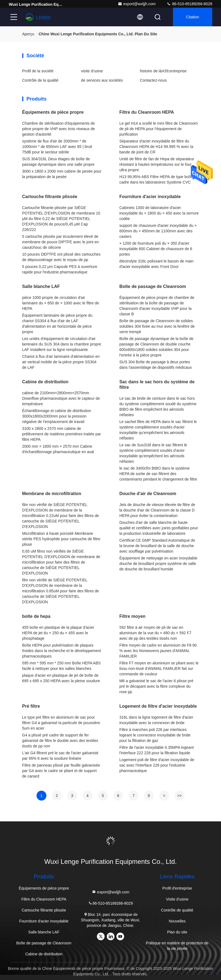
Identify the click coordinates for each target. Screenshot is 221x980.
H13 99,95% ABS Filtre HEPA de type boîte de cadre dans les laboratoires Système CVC (159, 179)
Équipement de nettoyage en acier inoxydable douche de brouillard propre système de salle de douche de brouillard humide (158, 564)
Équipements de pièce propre (53, 112)
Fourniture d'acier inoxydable (150, 197)
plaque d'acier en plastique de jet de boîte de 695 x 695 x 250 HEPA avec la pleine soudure (61, 678)
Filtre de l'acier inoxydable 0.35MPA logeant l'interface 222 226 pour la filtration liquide (157, 750)
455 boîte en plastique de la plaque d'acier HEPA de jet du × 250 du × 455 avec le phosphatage (58, 633)
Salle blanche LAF (41, 286)
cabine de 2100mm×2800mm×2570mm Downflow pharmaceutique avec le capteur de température (61, 398)
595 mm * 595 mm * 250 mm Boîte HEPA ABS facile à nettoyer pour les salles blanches (61, 666)
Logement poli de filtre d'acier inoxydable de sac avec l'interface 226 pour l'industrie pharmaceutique (157, 765)
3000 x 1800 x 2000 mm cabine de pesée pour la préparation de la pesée (62, 174)
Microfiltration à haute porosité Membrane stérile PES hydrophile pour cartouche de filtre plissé (61, 539)
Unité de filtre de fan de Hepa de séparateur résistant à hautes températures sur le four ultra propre (157, 164)
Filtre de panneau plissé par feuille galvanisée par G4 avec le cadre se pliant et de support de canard (61, 771)
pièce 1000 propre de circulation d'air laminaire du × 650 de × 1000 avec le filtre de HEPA (61, 303)
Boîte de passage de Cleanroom (153, 286)
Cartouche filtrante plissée (50, 197)
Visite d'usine (177, 899)
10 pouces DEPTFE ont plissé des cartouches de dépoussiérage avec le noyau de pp (61, 257)
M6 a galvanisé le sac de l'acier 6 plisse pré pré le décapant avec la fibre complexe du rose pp (156, 686)
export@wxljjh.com (137, 4)
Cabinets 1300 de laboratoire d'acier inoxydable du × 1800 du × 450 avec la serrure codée (159, 213)
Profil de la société (38, 71)
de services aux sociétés (102, 80)
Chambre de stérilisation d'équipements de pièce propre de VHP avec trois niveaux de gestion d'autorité (59, 129)
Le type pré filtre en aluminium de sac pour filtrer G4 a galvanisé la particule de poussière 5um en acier (61, 723)
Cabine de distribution (45, 382)
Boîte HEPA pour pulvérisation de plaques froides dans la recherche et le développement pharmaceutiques (62, 651)
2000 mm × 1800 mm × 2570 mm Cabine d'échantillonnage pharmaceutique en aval (58, 449)
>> (180, 796)
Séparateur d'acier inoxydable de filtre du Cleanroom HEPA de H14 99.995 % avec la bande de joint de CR (156, 147)
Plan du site (177, 932)
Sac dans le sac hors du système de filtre (157, 385)
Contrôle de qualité (177, 910)
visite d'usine (92, 71)
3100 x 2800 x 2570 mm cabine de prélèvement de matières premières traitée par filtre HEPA (62, 434)
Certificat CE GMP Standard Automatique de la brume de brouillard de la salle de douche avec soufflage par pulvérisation (157, 546)
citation (193, 17)
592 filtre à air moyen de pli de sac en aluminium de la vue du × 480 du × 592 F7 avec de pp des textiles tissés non (155, 633)
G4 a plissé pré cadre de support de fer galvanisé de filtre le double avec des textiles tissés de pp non (60, 741)
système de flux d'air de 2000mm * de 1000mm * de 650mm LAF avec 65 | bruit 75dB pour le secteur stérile (57, 147)
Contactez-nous (153, 80)
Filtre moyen (132, 616)
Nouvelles (177, 921)
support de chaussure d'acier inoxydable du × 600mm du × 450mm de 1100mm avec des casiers (158, 231)
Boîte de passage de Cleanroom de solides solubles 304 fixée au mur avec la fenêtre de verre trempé (157, 326)
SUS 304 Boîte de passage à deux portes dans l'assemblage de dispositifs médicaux (156, 365)
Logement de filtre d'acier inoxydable (158, 706)
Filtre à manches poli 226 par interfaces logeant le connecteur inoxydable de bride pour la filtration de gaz (155, 735)
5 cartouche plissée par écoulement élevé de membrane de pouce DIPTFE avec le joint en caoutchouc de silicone (61, 242)
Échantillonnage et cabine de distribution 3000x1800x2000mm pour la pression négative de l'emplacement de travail (57, 416)
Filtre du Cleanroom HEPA (147, 112)
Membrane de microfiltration (52, 494)
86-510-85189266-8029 (189, 4)
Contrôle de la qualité (40, 80)
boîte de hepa (36, 616)
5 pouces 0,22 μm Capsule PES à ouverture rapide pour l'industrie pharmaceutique (60, 269)
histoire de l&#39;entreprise (163, 71)
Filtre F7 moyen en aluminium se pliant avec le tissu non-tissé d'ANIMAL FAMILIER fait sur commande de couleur (159, 668)
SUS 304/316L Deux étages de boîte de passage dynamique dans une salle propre (58, 162)
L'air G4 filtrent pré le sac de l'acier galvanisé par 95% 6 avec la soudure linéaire (60, 756)
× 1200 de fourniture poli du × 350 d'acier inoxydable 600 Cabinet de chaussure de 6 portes (156, 249)
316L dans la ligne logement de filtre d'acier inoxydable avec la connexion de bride (156, 720)
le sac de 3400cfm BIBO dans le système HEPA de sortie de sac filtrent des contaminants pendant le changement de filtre (158, 474)
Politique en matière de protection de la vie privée (177, 946)
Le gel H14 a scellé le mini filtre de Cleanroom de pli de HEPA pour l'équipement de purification (159, 129)
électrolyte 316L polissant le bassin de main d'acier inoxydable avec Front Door (156, 264)
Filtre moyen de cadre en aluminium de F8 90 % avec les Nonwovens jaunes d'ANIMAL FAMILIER (158, 651)
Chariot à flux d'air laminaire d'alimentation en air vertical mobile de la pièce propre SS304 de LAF (61, 362)
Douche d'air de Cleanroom (148, 494)
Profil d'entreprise (177, 888)
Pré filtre (31, 706)
